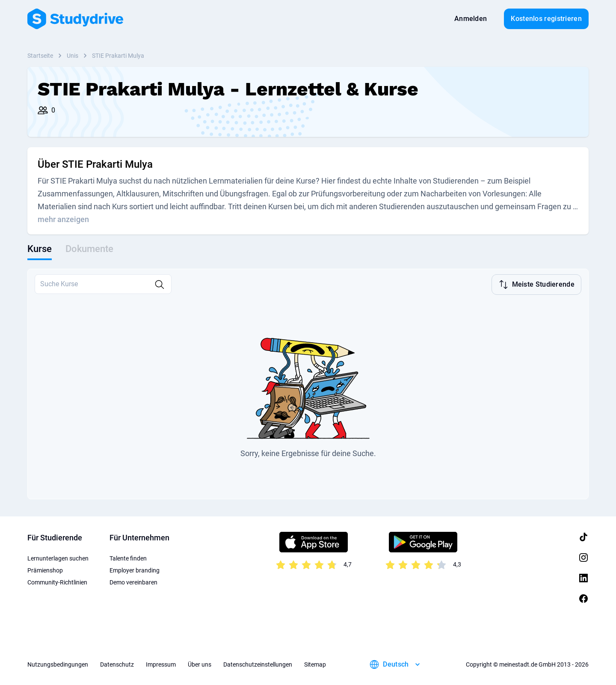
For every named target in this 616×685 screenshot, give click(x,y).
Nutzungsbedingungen (58, 664)
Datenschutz (117, 664)
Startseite (40, 56)
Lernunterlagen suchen (58, 557)
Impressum (161, 664)
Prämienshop (45, 569)
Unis (73, 56)
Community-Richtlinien (57, 581)
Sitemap (315, 664)
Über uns (200, 664)
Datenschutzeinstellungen (258, 664)
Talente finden (128, 557)
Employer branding (135, 569)
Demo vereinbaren (133, 581)
